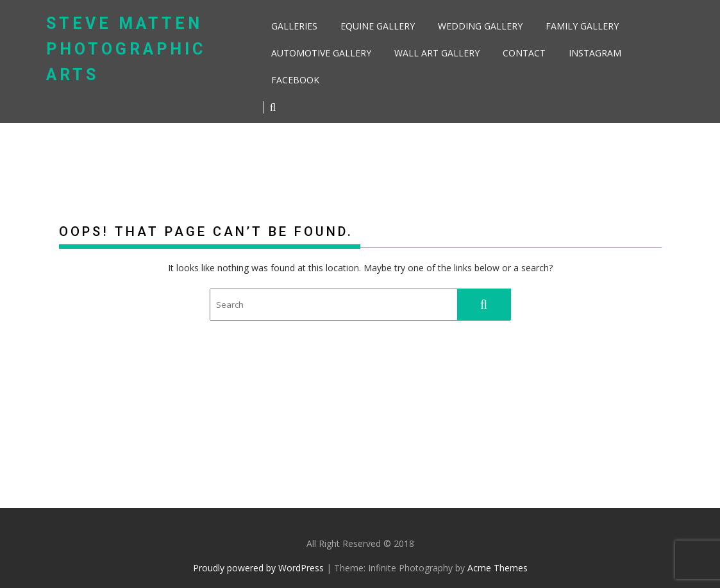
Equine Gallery (378, 26)
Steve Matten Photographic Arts (126, 49)
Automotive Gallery (321, 53)
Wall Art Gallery (437, 53)
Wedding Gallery (480, 26)
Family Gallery (582, 26)
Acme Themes (498, 568)
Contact (524, 53)
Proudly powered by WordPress (258, 568)
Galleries (294, 26)
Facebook (295, 80)
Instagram (595, 53)
